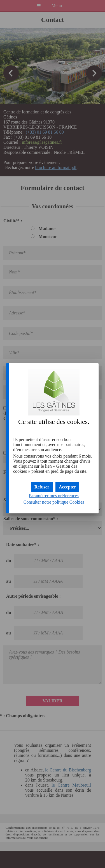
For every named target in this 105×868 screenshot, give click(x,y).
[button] (67, 487)
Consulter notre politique (54, 502)
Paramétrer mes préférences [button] (54, 496)
